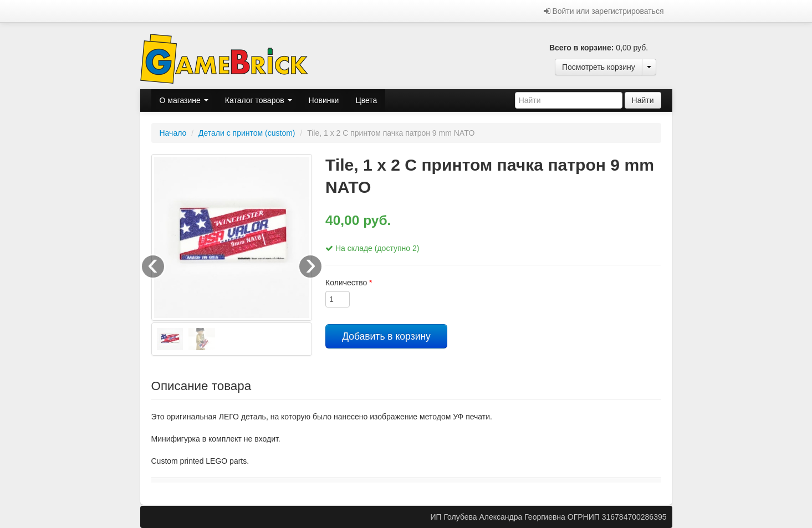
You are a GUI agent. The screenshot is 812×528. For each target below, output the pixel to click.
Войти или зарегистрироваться (604, 11)
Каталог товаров (259, 100)
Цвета (366, 100)
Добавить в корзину (386, 336)
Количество (349, 283)
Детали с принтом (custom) (247, 133)
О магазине (184, 100)
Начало (173, 133)
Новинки (324, 100)
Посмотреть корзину (599, 67)
